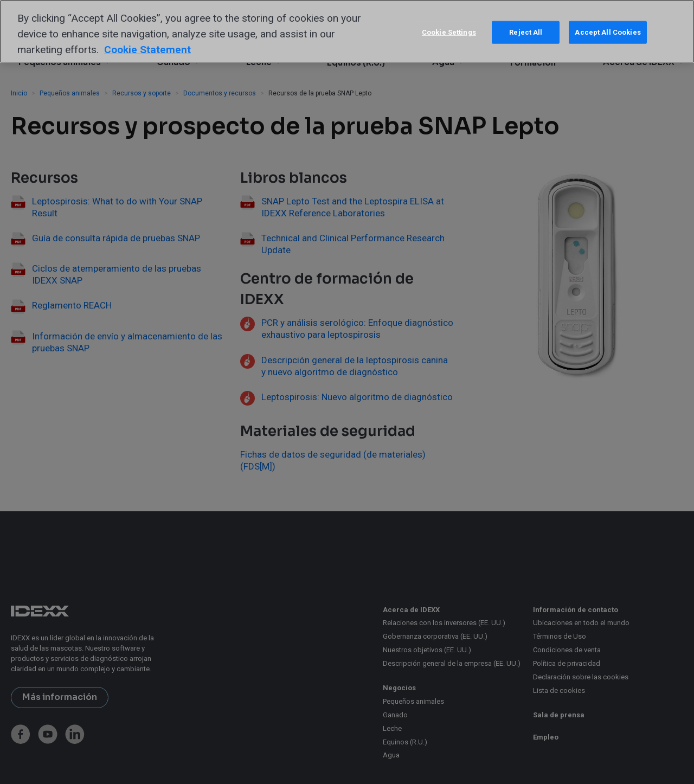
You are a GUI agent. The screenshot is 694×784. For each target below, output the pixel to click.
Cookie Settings (449, 32)
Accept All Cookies (608, 32)
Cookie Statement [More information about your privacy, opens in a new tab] (147, 50)
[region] (347, 31)
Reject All (526, 32)
